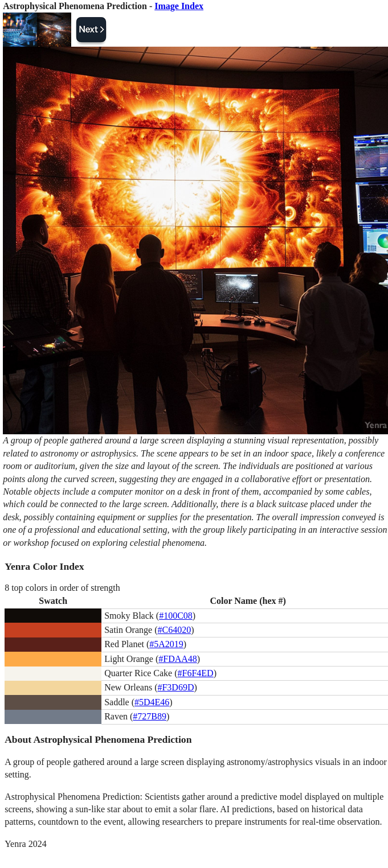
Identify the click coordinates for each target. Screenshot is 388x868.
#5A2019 (166, 644)
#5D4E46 (152, 702)
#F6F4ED (196, 673)
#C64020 (174, 630)
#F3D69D (175, 687)
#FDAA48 (178, 659)
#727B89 (150, 716)
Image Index (179, 6)
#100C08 (176, 616)
